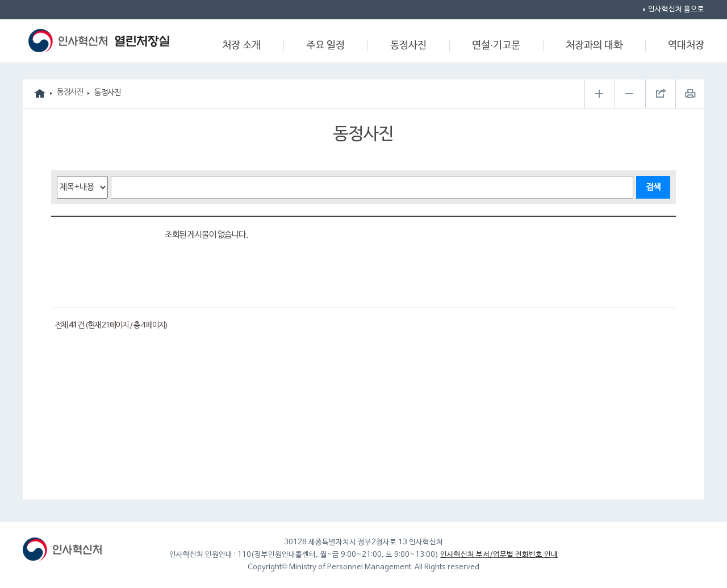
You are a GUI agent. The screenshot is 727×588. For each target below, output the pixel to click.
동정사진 (408, 46)
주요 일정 (325, 46)
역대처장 (686, 46)
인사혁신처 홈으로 (676, 10)
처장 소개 (241, 46)
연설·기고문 (496, 46)
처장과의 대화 (594, 46)
